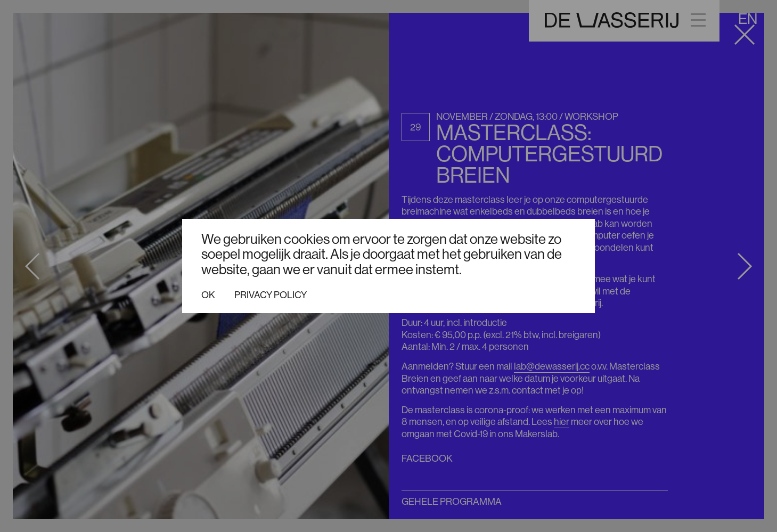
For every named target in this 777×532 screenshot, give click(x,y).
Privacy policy (271, 295)
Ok (208, 295)
